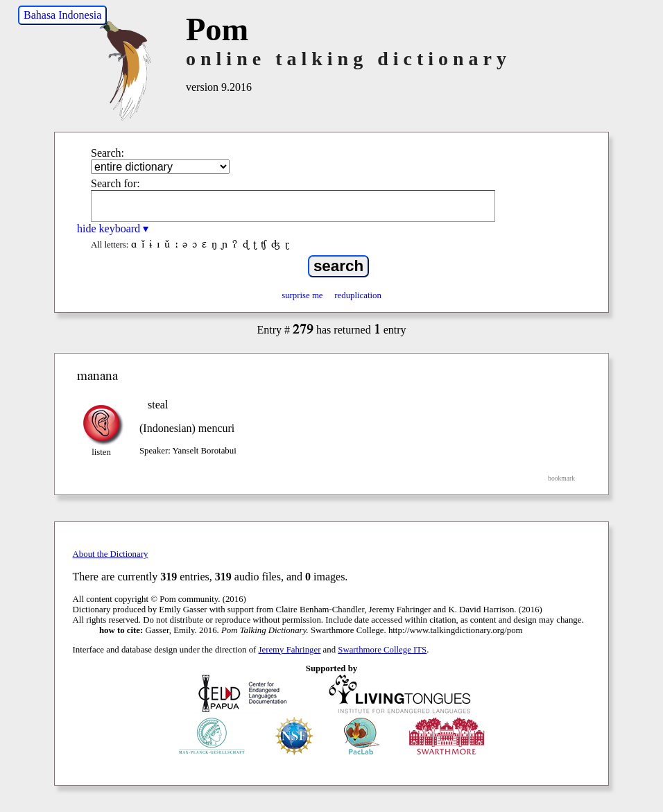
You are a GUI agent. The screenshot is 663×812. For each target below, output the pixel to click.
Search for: (115, 183)
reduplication (358, 295)
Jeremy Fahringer (290, 650)
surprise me (302, 295)
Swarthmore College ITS (382, 650)
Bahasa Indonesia (62, 15)
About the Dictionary (111, 554)
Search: (107, 153)
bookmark (561, 478)
